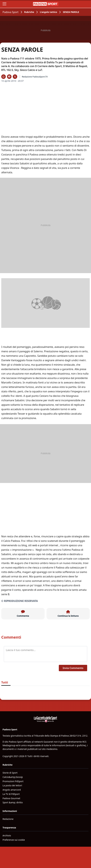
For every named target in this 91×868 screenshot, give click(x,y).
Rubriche (29, 12)
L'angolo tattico (48, 12)
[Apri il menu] (4, 4)
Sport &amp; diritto (13, 802)
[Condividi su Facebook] (9, 77)
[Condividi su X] (15, 77)
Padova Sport (11, 12)
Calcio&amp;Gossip (13, 777)
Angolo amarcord (12, 790)
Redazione (8, 819)
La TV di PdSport (11, 794)
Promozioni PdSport (13, 781)
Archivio (7, 835)
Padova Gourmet (11, 798)
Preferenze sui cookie (14, 840)
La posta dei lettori (12, 785)
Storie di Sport (10, 773)
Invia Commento (73, 668)
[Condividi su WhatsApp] (4, 77)
